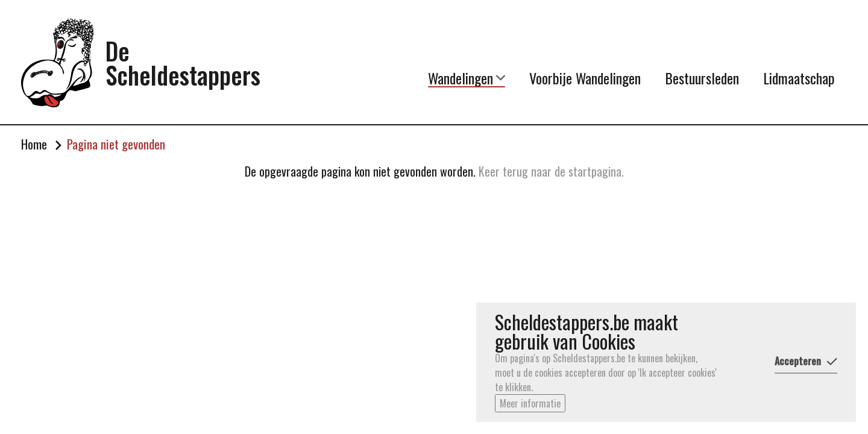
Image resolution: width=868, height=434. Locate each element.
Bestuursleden (702, 78)
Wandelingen (467, 78)
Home (34, 144)
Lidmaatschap (799, 78)
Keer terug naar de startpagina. (551, 171)
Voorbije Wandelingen (585, 78)
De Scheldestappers (183, 63)
